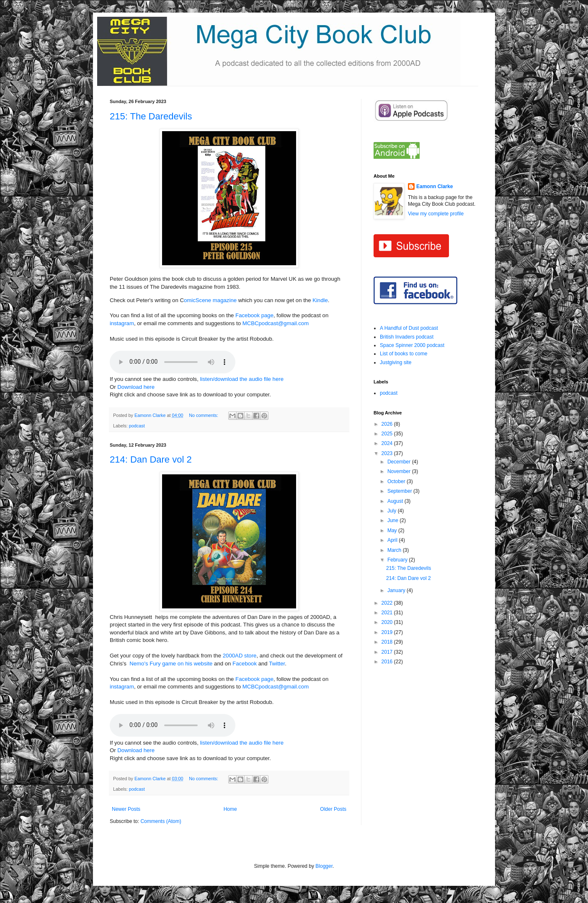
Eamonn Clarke (435, 186)
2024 (388, 443)
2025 (388, 434)
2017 (388, 652)
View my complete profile (436, 214)
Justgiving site (396, 362)
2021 (388, 613)
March (395, 550)
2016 (388, 662)
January (397, 590)
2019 (388, 632)
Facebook (245, 664)
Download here (136, 387)
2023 (388, 453)
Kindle (320, 300)
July (393, 511)
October (397, 481)
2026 (388, 424)
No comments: (204, 415)
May (393, 530)
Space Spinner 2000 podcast (412, 345)
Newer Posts (126, 809)
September (400, 491)
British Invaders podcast (407, 337)
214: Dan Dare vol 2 (151, 459)
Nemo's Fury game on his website (171, 664)
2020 (388, 622)
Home (230, 809)
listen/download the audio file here (242, 379)
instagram (122, 323)
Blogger (324, 866)
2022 (388, 603)
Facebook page (254, 315)
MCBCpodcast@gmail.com (276, 323)
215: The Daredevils (151, 116)
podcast (137, 426)
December (400, 462)
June (393, 520)
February (398, 560)
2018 (388, 642)
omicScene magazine (210, 300)
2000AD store (240, 656)
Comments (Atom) (161, 821)
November (400, 471)
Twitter (277, 664)
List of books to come (404, 354)
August (396, 501)
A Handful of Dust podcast (409, 328)
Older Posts (333, 809)
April (393, 540)
